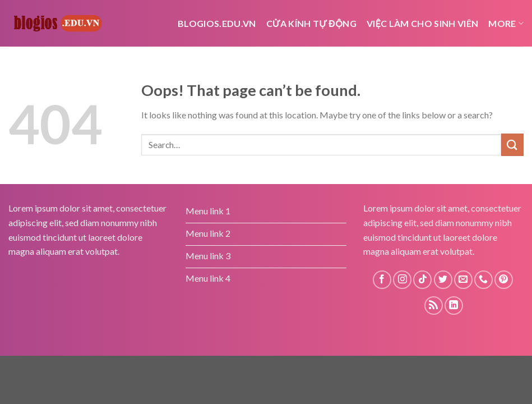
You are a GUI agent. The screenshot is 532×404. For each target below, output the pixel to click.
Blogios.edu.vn (217, 23)
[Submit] (512, 144)
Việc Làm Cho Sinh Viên (422, 23)
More (506, 23)
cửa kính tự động (311, 23)
